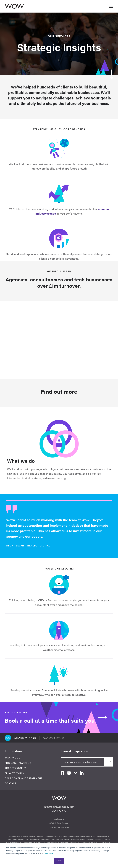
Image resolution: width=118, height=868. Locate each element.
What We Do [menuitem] (13, 758)
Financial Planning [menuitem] (18, 763)
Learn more (48, 853)
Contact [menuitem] (10, 783)
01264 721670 (59, 811)
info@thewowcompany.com (59, 807)
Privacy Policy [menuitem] (14, 773)
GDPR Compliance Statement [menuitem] (24, 778)
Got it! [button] (59, 861)
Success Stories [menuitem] (16, 768)
